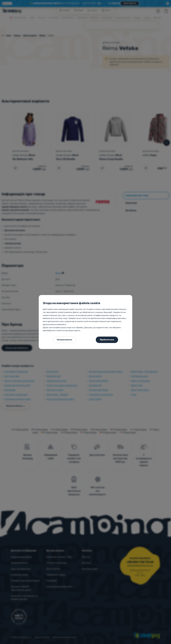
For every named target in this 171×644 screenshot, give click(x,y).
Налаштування (65, 340)
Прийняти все (107, 340)
